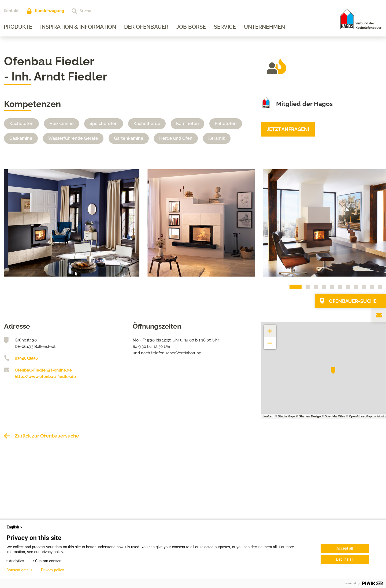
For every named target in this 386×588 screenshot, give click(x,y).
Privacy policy (52, 570)
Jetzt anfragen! (288, 129)
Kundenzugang (50, 11)
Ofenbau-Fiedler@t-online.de (43, 370)
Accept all (345, 548)
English (15, 527)
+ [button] (270, 328)
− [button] (270, 340)
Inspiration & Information (78, 27)
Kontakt (12, 11)
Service (225, 27)
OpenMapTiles (335, 416)
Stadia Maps (287, 416)
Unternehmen (265, 27)
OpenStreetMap (360, 416)
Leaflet (268, 416)
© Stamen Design (308, 416)
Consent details (19, 570)
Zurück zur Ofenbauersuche (47, 436)
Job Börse (191, 27)
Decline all (345, 559)
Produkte (18, 27)
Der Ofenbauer (146, 27)
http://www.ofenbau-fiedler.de (45, 377)
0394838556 (26, 358)
